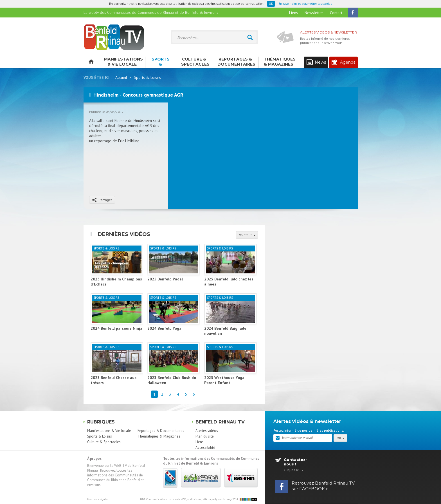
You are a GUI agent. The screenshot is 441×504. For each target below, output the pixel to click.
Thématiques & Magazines (280, 62)
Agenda (344, 62)
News (316, 62)
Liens (293, 13)
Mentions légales (98, 499)
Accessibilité (205, 448)
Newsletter (314, 13)
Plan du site (205, 436)
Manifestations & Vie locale (123, 62)
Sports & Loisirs (161, 62)
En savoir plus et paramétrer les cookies (305, 4)
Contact (336, 13)
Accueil (121, 77)
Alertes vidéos (207, 431)
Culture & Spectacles (195, 62)
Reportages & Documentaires (236, 62)
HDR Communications (184, 499)
